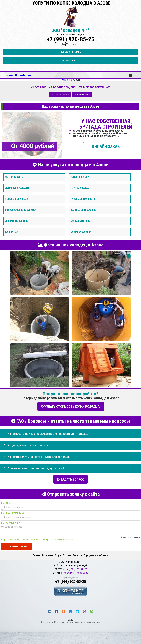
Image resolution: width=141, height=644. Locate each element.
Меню (131, 74)
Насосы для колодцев (83, 199)
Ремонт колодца (80, 177)
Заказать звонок (60, 94)
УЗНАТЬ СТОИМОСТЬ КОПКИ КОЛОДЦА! (71, 406)
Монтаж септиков (80, 221)
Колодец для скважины (84, 210)
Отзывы (67, 555)
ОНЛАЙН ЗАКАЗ (106, 146)
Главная (37, 555)
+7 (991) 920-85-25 (70, 39)
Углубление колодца (17, 199)
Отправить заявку (17, 546)
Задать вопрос (82, 94)
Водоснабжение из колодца (21, 210)
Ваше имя (6, 503)
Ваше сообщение (10, 523)
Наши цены (48, 555)
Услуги (58, 555)
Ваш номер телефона (13, 513)
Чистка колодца (80, 188)
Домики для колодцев (17, 188)
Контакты (77, 555)
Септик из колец (14, 177)
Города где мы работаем (96, 555)
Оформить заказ (71, 60)
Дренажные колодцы (17, 221)
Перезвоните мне (71, 52)
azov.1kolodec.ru (19, 75)
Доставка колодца (81, 232)
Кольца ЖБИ (12, 232)
